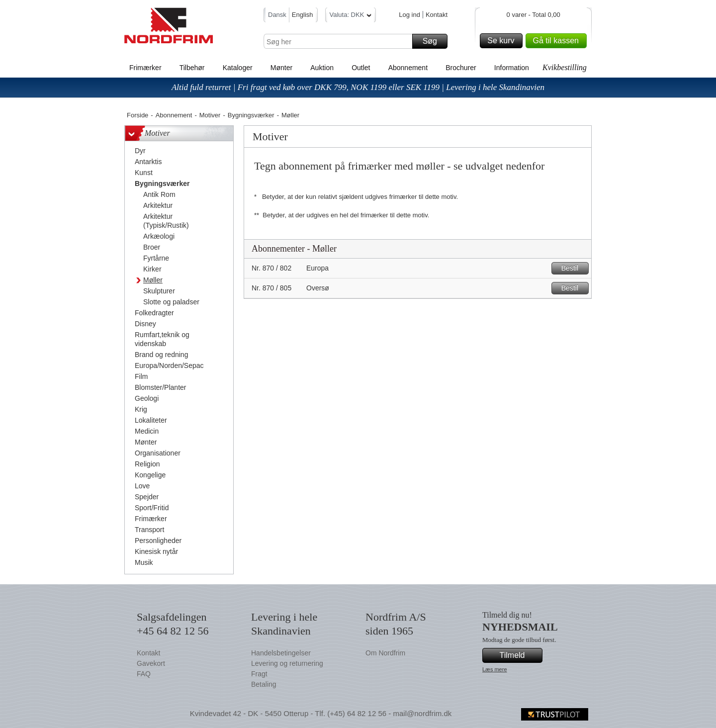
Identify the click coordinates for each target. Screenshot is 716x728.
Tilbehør (192, 68)
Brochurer (461, 68)
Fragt (259, 674)
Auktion (322, 68)
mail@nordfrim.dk (422, 713)
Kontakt (437, 15)
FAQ (144, 674)
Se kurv (503, 41)
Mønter (281, 68)
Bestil (574, 268)
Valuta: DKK (351, 16)
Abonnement (408, 68)
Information (512, 68)
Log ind (409, 15)
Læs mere (495, 669)
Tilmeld (520, 655)
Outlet (361, 68)
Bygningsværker (251, 115)
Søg (434, 41)
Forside (137, 115)
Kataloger (238, 68)
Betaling (264, 684)
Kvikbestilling (565, 67)
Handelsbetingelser (281, 653)
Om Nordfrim (385, 653)
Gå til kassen (558, 41)
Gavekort (151, 663)
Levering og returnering (287, 663)
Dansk (277, 15)
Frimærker (145, 68)
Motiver (210, 115)
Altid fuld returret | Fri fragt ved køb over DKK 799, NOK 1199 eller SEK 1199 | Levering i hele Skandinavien (358, 87)
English (303, 15)
